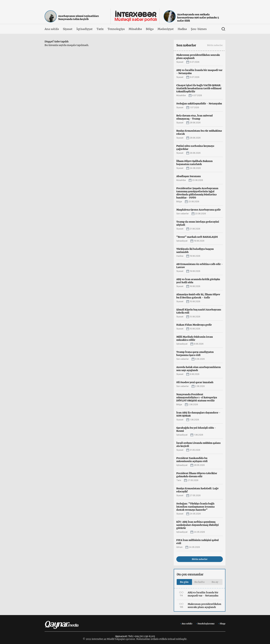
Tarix (100, 29)
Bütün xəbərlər (215, 45)
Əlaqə (223, 624)
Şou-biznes (199, 29)
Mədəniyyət (166, 29)
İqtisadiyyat (84, 29)
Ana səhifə (52, 29)
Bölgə (150, 29)
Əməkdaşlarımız (206, 624)
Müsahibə (135, 29)
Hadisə (182, 29)
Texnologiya (116, 29)
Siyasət (68, 29)
